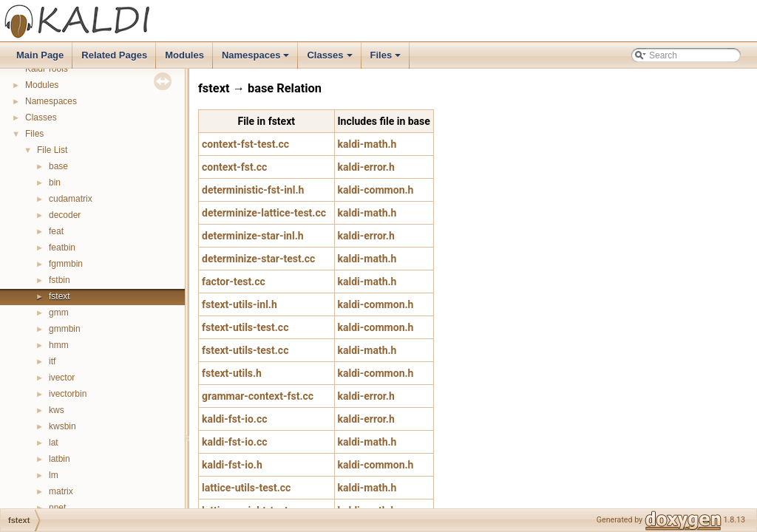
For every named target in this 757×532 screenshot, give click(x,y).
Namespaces (257, 59)
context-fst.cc (234, 167)
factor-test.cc (234, 282)
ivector (62, 378)
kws (57, 410)
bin (55, 183)
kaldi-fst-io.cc (235, 419)
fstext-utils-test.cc (245, 327)
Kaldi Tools (47, 69)
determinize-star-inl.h (253, 236)
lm (54, 475)
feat (56, 231)
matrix (61, 491)
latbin (60, 459)
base (58, 166)
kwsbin (62, 426)
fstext (60, 296)
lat (54, 443)
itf (52, 361)
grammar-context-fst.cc (258, 396)
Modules (184, 55)
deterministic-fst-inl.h (253, 190)
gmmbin (65, 329)
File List (52, 150)
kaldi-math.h (367, 144)
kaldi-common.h (376, 190)
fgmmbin (66, 264)
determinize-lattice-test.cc (264, 213)
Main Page (40, 55)
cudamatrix (71, 199)
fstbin (60, 280)
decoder (65, 215)
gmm (59, 313)
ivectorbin (68, 394)
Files (387, 59)
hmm (59, 345)
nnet (57, 508)
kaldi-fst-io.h (232, 465)
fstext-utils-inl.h (240, 304)
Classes (330, 59)
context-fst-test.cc (245, 144)
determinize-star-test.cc (258, 259)
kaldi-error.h (366, 167)
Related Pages (114, 55)
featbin (62, 248)
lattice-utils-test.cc (246, 488)
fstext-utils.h (232, 373)
